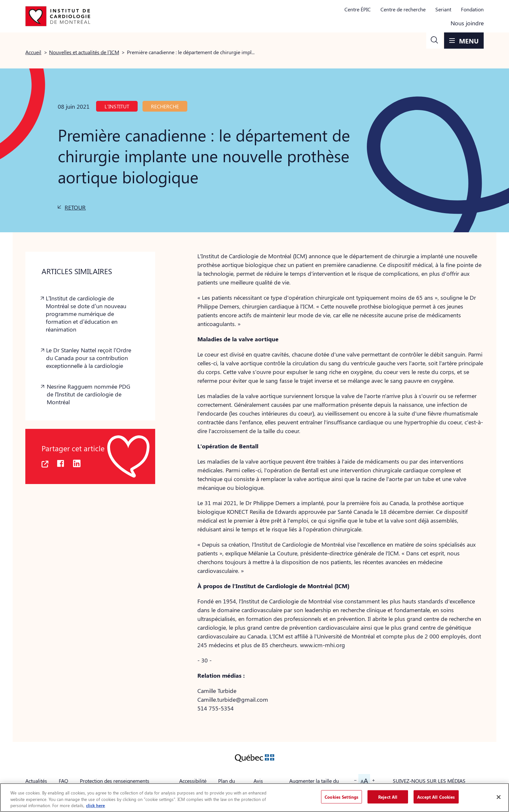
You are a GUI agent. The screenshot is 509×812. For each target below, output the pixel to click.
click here (95, 805)
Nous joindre (467, 23)
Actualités (36, 781)
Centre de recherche (403, 9)
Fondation (472, 9)
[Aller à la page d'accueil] (58, 16)
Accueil (33, 52)
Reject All (388, 797)
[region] (255, 798)
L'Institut (117, 106)
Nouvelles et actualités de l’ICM (84, 52)
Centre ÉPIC (358, 9)
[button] (434, 41)
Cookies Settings (341, 797)
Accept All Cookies (436, 797)
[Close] (499, 797)
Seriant (443, 9)
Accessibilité (193, 781)
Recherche (165, 106)
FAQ (63, 781)
